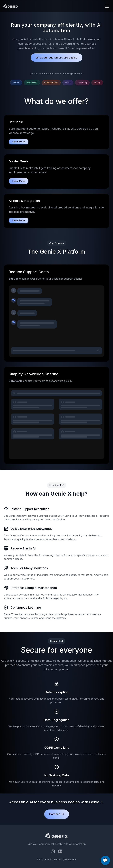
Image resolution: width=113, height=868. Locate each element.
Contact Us (57, 814)
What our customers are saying (57, 58)
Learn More (19, 142)
